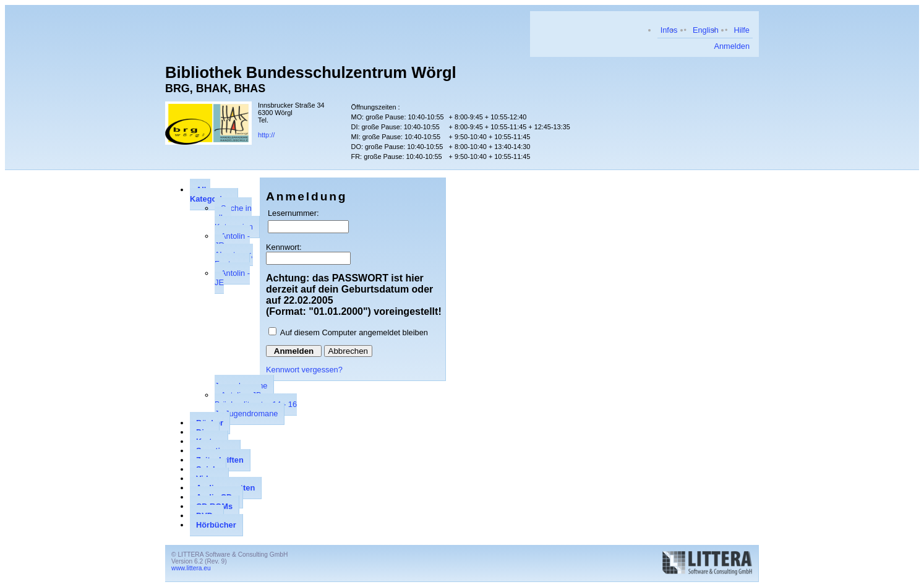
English (706, 30)
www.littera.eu (191, 568)
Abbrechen (348, 351)
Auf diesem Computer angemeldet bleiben (354, 332)
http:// (266, 135)
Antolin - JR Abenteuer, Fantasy (234, 250)
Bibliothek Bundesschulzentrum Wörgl (311, 72)
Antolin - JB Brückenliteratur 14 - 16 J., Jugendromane (256, 404)
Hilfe (742, 30)
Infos (669, 30)
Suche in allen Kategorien (234, 217)
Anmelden (732, 46)
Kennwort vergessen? (304, 370)
